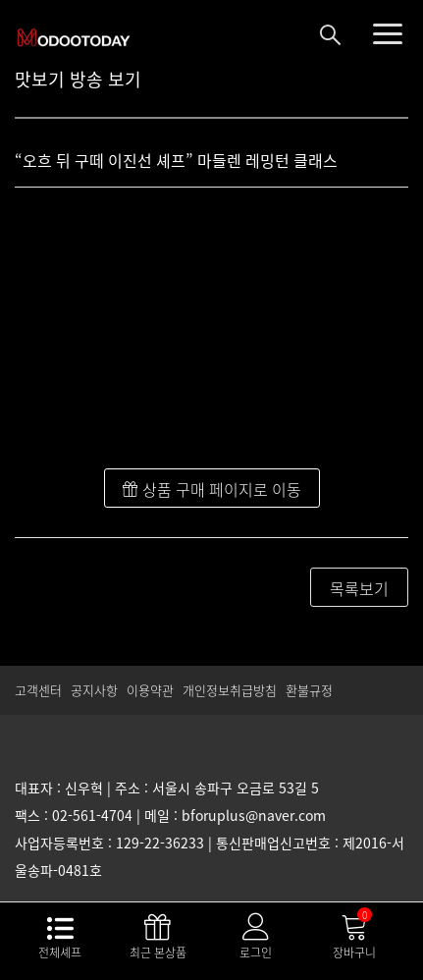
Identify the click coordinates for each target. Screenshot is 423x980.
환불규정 (309, 690)
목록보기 (359, 588)
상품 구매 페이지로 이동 (212, 489)
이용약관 (150, 690)
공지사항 (94, 690)
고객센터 (38, 690)
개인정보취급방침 (230, 690)
